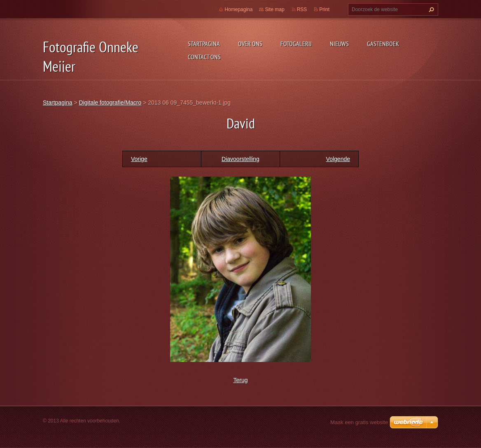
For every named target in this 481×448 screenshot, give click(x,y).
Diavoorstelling (240, 159)
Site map (274, 9)
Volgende (338, 159)
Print (324, 9)
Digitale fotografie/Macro (110, 103)
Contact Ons (204, 57)
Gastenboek (383, 44)
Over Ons (250, 44)
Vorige (139, 159)
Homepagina (238, 9)
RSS (302, 9)
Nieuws (339, 44)
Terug (240, 380)
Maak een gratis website (359, 422)
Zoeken (430, 9)
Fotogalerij (296, 44)
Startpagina (204, 44)
